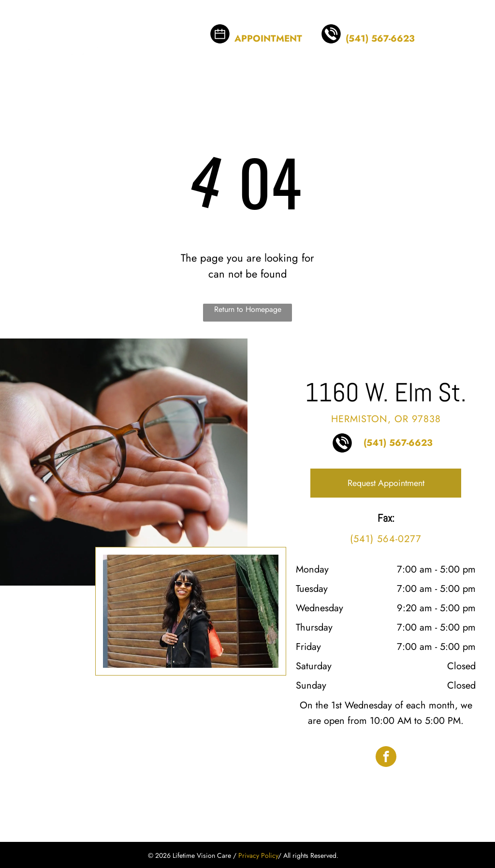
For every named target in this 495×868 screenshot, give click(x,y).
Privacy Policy (258, 855)
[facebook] (386, 758)
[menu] (474, 27)
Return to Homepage (248, 309)
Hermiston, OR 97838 (386, 419)
